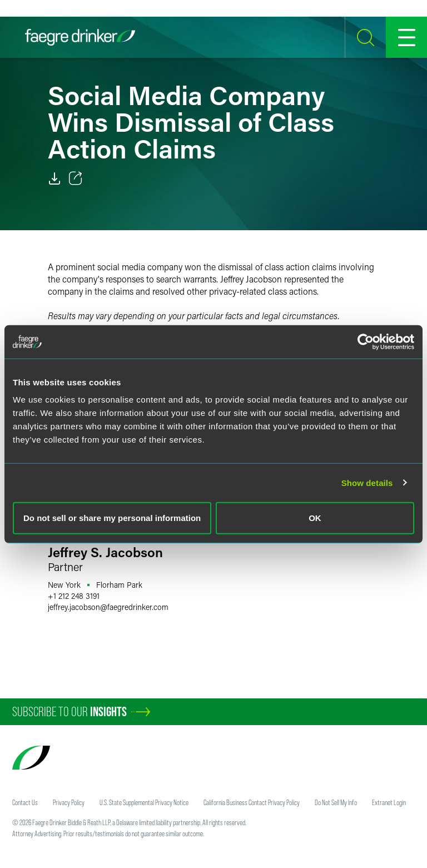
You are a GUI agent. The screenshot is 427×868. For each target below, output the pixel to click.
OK (315, 518)
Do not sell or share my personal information (112, 518)
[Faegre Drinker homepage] (80, 37)
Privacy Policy (69, 802)
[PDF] (54, 178)
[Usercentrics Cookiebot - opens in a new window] (366, 341)
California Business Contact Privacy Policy (252, 802)
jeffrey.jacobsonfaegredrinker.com (108, 607)
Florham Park (119, 585)
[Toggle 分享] (76, 178)
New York (64, 585)
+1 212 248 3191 (74, 596)
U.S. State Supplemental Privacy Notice (144, 802)
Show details (367, 482)
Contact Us (25, 802)
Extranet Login (389, 802)
